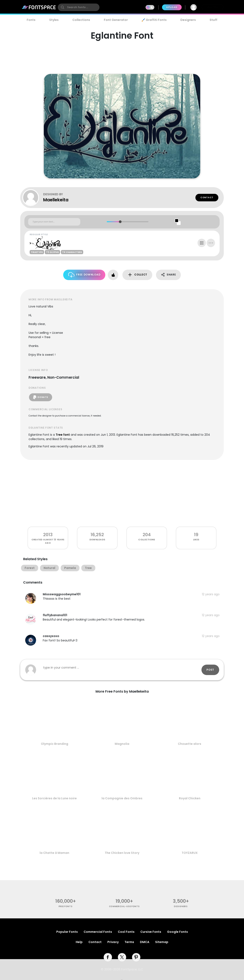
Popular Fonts (67, 932)
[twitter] (122, 957)
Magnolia (122, 744)
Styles (54, 20)
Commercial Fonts (98, 932)
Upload (172, 7)
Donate (41, 397)
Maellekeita (56, 200)
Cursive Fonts (151, 932)
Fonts (31, 20)
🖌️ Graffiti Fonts (154, 20)
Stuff (213, 20)
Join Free (213, 7)
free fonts (66, 906)
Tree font (63, 435)
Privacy (113, 942)
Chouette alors (190, 744)
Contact (207, 197)
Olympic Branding (55, 744)
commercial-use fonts (124, 906)
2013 (48, 535)
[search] (79, 7)
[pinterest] (136, 957)
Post (210, 670)
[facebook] (108, 957)
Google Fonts (177, 932)
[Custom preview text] (54, 222)
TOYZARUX (190, 853)
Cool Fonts (126, 932)
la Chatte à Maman (54, 853)
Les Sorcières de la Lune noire (54, 798)
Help (79, 942)
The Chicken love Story (122, 853)
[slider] (120, 222)
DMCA (145, 942)
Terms (129, 942)
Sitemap (162, 942)
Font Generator (116, 20)
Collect (137, 275)
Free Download (84, 275)
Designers (188, 20)
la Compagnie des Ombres (122, 798)
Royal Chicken (190, 798)
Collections (81, 20)
